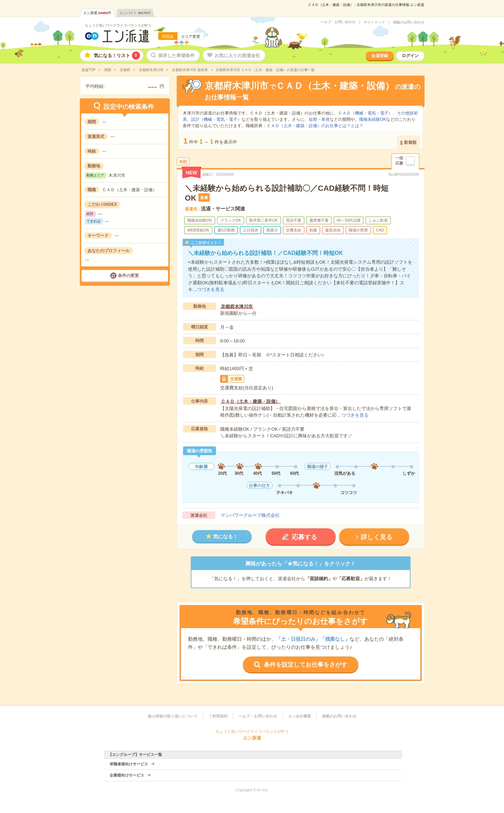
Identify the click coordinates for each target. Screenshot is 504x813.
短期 (313, 119)
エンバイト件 (135, 13)
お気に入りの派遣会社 (237, 55)
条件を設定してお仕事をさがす (306, 665)
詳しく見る (377, 537)
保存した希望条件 (176, 55)
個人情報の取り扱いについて (173, 716)
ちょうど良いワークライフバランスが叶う (118, 25)
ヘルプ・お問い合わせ (338, 22)
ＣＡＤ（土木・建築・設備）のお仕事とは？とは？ (315, 126)
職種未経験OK (373, 119)
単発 (325, 119)
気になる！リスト (117, 55)
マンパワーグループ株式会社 (250, 515)
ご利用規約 (218, 716)
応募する (304, 537)
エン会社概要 (300, 716)
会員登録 (380, 56)
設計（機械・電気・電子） (216, 119)
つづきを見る (211, 289)
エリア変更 (191, 36)
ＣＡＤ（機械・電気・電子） (365, 113)
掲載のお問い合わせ (409, 22)
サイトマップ (374, 22)
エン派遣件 (97, 13)
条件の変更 (128, 276)
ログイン (410, 56)
